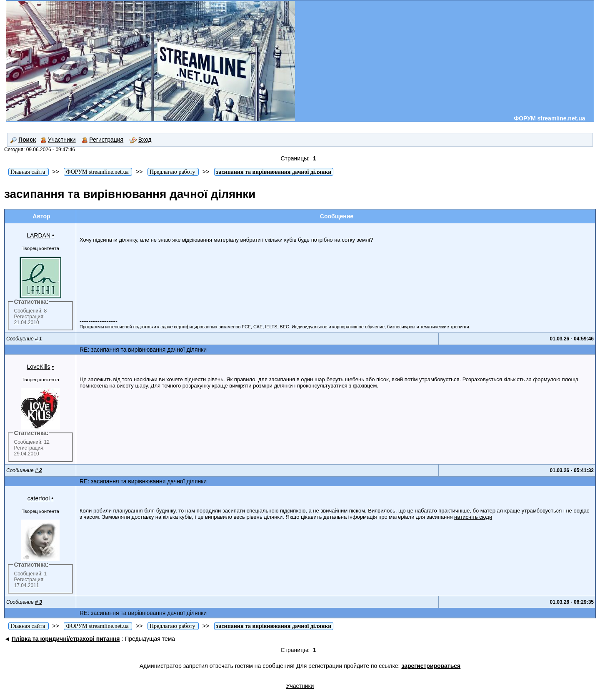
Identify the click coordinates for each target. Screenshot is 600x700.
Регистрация (102, 140)
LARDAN (39, 235)
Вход (141, 140)
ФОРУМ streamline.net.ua (549, 118)
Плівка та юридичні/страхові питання (66, 639)
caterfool (39, 498)
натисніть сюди (473, 517)
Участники (58, 140)
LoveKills (39, 367)
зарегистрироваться (431, 666)
